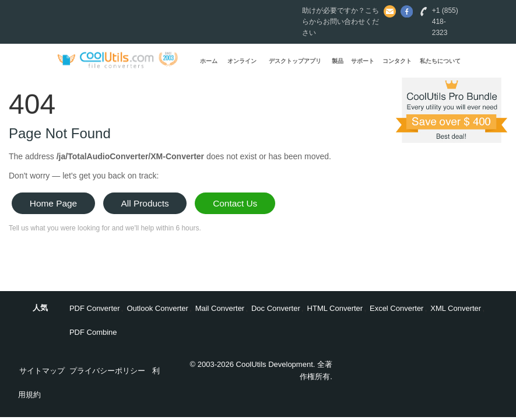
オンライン (242, 61)
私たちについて (440, 61)
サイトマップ (42, 371)
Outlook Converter (157, 308)
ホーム (209, 61)
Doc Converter (276, 308)
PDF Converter (95, 308)
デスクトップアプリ (295, 61)
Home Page (53, 203)
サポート (363, 61)
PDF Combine (93, 332)
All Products (145, 203)
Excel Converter (396, 308)
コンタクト (397, 61)
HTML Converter (335, 308)
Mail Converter (220, 308)
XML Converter (456, 308)
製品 (338, 61)
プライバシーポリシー (107, 371)
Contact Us (235, 203)
